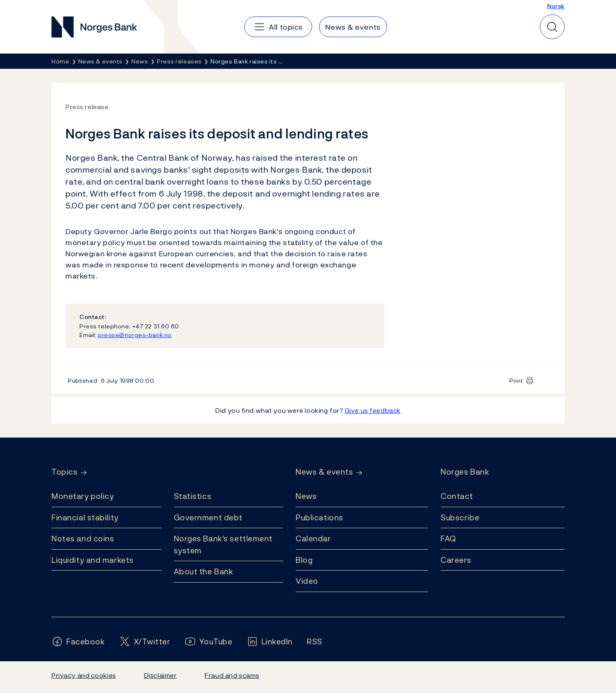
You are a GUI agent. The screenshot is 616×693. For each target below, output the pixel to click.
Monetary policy (83, 496)
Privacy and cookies (84, 675)
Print (516, 380)
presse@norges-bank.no (135, 335)
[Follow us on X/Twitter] (145, 642)
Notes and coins (83, 538)
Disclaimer (161, 675)
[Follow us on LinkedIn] (270, 642)
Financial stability (85, 517)
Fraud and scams (232, 675)
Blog (304, 560)
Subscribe (460, 517)
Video (307, 581)
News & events (324, 472)
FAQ (448, 538)
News (306, 496)
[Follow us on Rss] (315, 642)
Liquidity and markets (93, 560)
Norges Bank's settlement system (223, 544)
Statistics (193, 496)
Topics (64, 472)
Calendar (313, 538)
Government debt (208, 517)
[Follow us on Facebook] (78, 642)
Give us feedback (373, 410)
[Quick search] (552, 27)
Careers (456, 560)
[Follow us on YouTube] (209, 642)
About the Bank (204, 571)
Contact (457, 496)
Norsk (556, 6)
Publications (320, 517)
